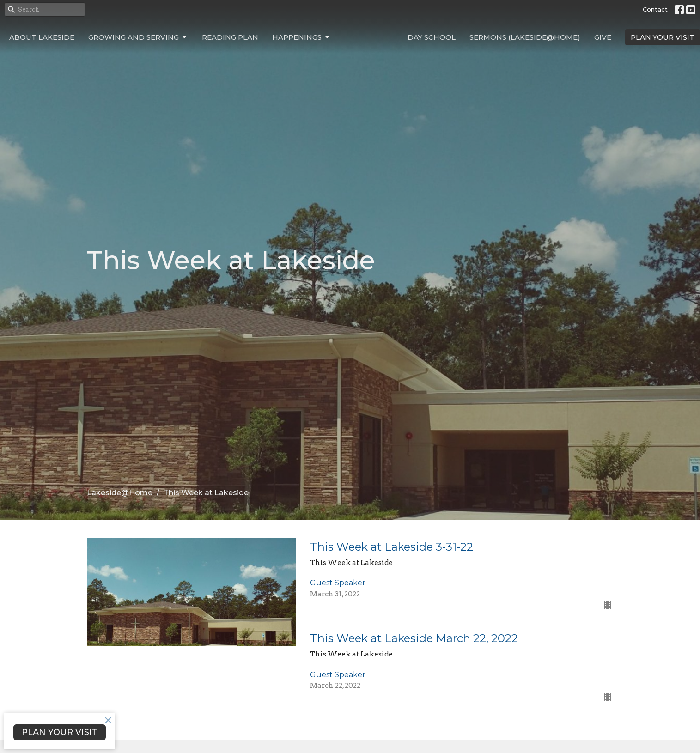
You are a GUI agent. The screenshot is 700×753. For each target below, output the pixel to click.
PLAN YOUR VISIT (663, 37)
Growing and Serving (138, 37)
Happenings (301, 37)
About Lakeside (42, 37)
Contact (655, 9)
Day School (432, 37)
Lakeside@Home (120, 493)
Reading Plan (230, 37)
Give (603, 37)
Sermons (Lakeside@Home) (525, 37)
